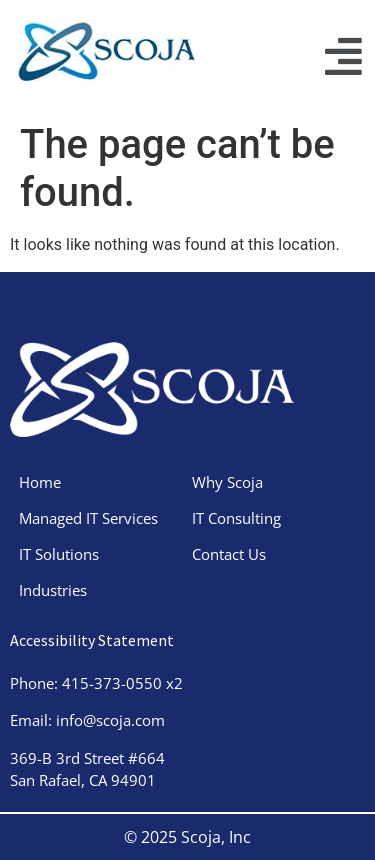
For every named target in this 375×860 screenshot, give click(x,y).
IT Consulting (236, 518)
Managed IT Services (88, 518)
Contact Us (229, 554)
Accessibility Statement (92, 640)
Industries (53, 590)
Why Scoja (227, 482)
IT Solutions (59, 554)
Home (40, 482)
